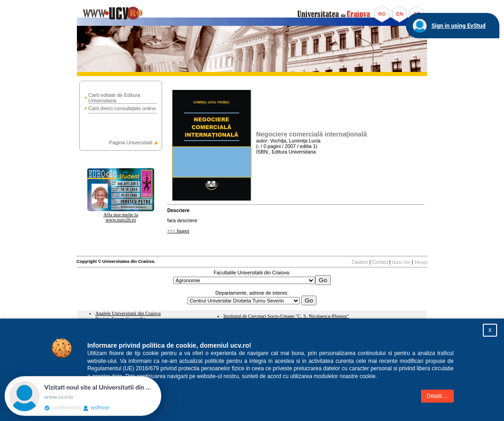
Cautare (360, 262)
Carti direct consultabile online (122, 108)
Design (421, 262)
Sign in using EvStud (458, 26)
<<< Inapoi (178, 231)
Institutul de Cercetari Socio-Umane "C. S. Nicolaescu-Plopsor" (286, 316)
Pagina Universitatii (131, 142)
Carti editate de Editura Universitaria (114, 98)
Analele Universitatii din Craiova (128, 313)
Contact (380, 262)
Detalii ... (437, 396)
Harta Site (401, 262)
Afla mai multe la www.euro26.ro (121, 217)
